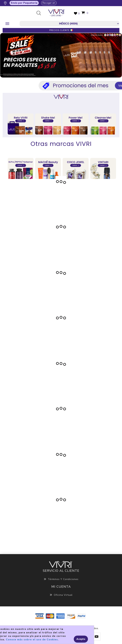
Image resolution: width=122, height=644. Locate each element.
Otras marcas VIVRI (61, 144)
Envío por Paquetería (24, 3)
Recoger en (49, 3)
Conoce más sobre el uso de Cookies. (32, 640)
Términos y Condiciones (61, 579)
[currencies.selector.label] (69, 24)
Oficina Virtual (61, 595)
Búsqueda (40, 13)
